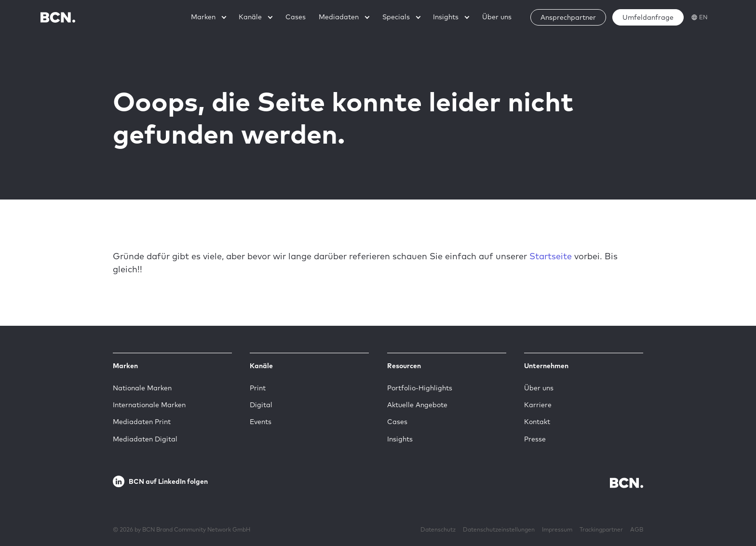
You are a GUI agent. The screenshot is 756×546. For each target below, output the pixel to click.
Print (258, 388)
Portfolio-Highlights (420, 388)
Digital (261, 405)
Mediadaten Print (142, 422)
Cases (397, 422)
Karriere (538, 405)
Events (261, 422)
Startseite (551, 256)
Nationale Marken (142, 388)
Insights (400, 439)
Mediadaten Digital (145, 439)
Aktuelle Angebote (417, 405)
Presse (535, 439)
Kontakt (537, 422)
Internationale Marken (149, 405)
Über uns (539, 388)
